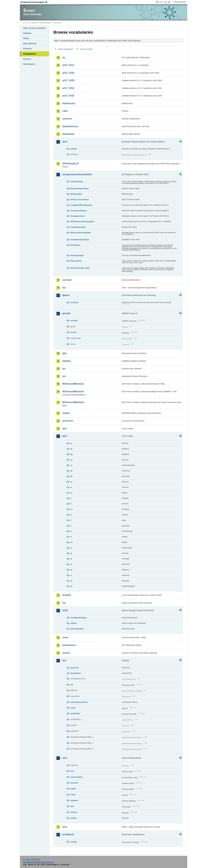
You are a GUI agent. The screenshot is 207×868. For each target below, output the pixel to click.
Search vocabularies (65, 49)
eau (72, 685)
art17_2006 (68, 80)
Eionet (35, 23)
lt (71, 526)
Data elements (30, 44)
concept (74, 320)
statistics (74, 800)
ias (64, 369)
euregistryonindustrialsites (77, 174)
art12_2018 (68, 73)
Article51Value (77, 182)
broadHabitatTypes (79, 618)
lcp (64, 603)
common (67, 119)
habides (67, 361)
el (71, 487)
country (74, 842)
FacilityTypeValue (78, 227)
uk (71, 586)
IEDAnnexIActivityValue (81, 233)
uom (65, 758)
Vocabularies (30, 54)
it (71, 520)
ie (71, 515)
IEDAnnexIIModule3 (73, 392)
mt (71, 542)
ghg (64, 353)
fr (71, 504)
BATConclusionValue (80, 200)
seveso (66, 653)
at (71, 443)
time (72, 806)
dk (71, 476)
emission (74, 783)
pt (71, 559)
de (71, 471)
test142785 (75, 714)
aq (64, 57)
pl (71, 553)
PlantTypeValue (77, 255)
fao (64, 288)
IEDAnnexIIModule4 (73, 402)
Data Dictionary (45, 23)
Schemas (27, 49)
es (71, 493)
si (71, 575)
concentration (76, 777)
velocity (74, 812)
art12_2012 (68, 65)
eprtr (65, 142)
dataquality (68, 134)
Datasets (27, 33)
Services (27, 59)
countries (74, 302)
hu (71, 509)
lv (71, 537)
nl (71, 548)
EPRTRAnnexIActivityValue (82, 222)
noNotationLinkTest (79, 702)
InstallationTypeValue (80, 240)
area (72, 771)
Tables (26, 38)
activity (73, 149)
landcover (68, 421)
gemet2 (66, 313)
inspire (66, 413)
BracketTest (75, 673)
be (71, 449)
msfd (65, 610)
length (73, 789)
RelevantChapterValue (80, 268)
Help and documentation (34, 28)
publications (69, 645)
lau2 (65, 436)
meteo (73, 795)
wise (65, 827)
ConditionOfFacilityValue (81, 205)
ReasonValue (76, 261)
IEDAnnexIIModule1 (73, 384)
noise (65, 637)
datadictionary (70, 126)
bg (71, 454)
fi (71, 498)
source (73, 332)
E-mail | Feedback (32, 859)
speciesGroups (77, 629)
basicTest (74, 668)
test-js (73, 708)
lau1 (65, 428)
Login (161, 2)
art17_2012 (68, 88)
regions (74, 623)
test (64, 660)
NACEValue (75, 245)
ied (64, 376)
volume (74, 818)
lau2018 (67, 595)
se (71, 570)
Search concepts (86, 49)
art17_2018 (68, 96)
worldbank (68, 834)
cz (71, 465)
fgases (66, 295)
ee (71, 482)
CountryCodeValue (79, 211)
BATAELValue (76, 194)
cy (71, 460)
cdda (65, 111)
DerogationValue (78, 216)
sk (71, 581)
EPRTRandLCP (71, 164)
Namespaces (29, 64)
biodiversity (69, 103)
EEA (35, 2)
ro (71, 564)
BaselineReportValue (79, 189)
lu (71, 531)
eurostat (67, 280)
